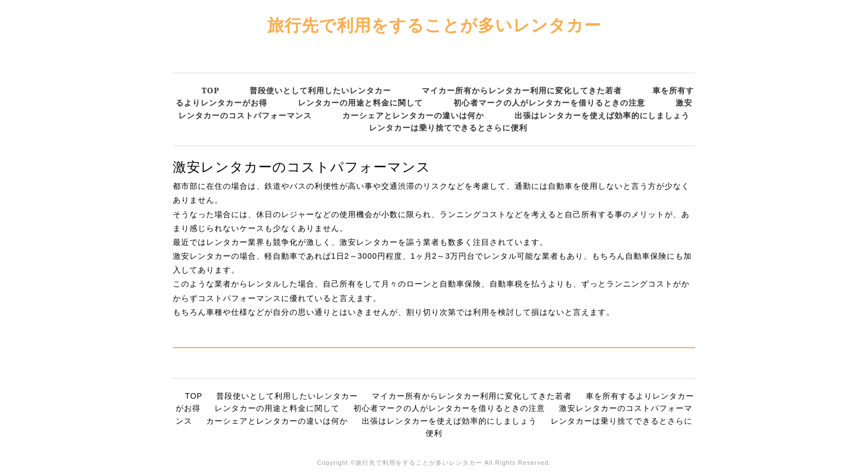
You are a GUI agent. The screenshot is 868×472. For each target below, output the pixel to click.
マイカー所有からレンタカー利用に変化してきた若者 (522, 90)
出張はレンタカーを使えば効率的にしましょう (602, 115)
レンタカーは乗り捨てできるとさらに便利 (448, 127)
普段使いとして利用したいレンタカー (320, 90)
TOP (211, 90)
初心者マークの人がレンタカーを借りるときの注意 (549, 102)
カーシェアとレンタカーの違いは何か (413, 115)
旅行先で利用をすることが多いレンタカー (434, 25)
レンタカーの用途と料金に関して (360, 102)
